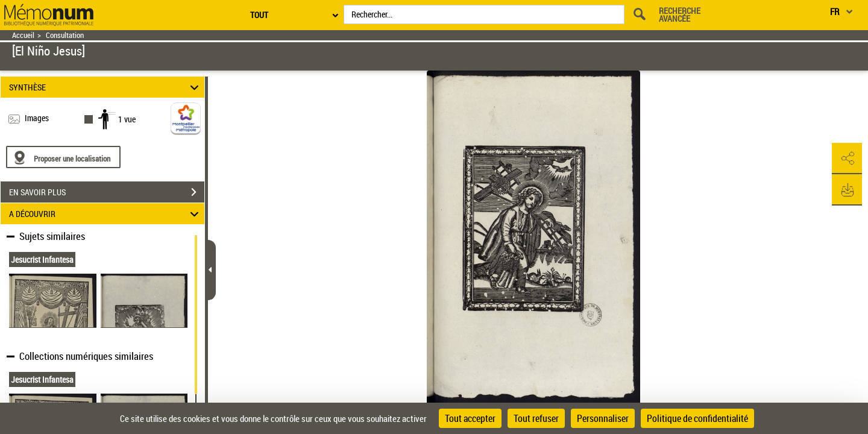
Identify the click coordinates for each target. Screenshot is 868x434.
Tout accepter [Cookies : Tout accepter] (470, 418)
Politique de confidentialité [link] (697, 418)
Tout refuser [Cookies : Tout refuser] (536, 418)
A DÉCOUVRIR (106, 214)
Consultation (65, 35)
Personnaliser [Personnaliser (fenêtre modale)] (603, 418)
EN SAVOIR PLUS (107, 192)
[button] (847, 159)
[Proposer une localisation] (63, 157)
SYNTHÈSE (106, 87)
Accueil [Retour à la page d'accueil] (23, 35)
